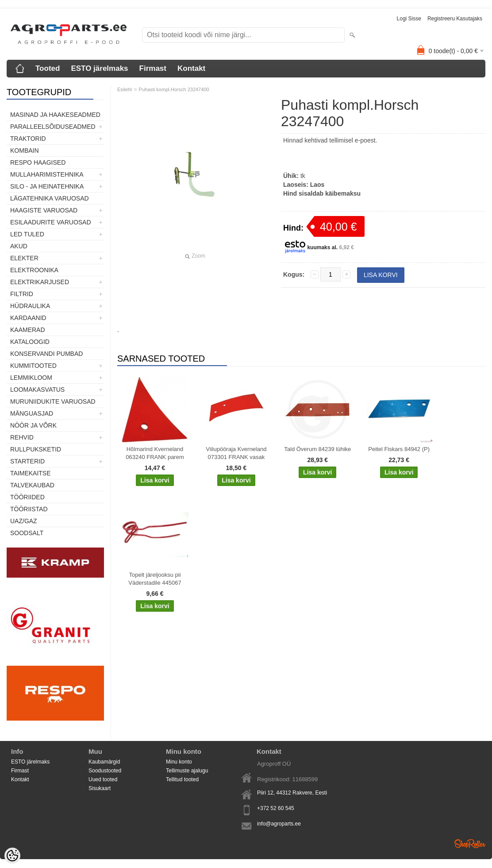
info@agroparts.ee (279, 824)
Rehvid (22, 437)
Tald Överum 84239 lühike (317, 449)
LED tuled (27, 234)
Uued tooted (103, 779)
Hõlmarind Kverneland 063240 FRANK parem (155, 453)
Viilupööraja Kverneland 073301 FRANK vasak (236, 453)
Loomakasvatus (37, 390)
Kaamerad (28, 330)
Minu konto (179, 762)
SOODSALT (27, 533)
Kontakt (191, 68)
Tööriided (27, 497)
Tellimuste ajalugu (187, 771)
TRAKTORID (28, 139)
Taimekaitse (31, 473)
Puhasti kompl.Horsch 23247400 (174, 89)
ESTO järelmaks (99, 68)
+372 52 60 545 (276, 808)
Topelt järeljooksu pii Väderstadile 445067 (155, 579)
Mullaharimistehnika (47, 174)
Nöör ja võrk (33, 425)
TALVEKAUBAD (32, 485)
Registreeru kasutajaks (455, 19)
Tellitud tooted (182, 779)
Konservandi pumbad (46, 354)
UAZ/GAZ (24, 521)
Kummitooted (33, 366)
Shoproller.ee (470, 844)
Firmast (153, 68)
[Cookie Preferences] (12, 856)
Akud (19, 246)
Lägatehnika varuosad (50, 198)
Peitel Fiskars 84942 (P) (399, 449)
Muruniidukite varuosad (53, 401)
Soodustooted (105, 771)
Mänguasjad (32, 413)
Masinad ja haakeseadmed (55, 115)
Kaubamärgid (104, 762)
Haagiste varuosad (44, 210)
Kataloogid (30, 342)
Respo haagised (38, 162)
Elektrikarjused (40, 282)
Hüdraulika (30, 306)
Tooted (48, 68)
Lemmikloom (31, 378)
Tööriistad (29, 509)
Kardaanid (28, 318)
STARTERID (27, 461)
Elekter (24, 258)
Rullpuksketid (36, 449)
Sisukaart (100, 788)
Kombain (25, 150)
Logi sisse (409, 19)
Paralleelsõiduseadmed (53, 127)
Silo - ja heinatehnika (47, 186)
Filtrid (22, 294)
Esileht (125, 89)
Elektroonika (34, 270)
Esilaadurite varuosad (51, 222)
